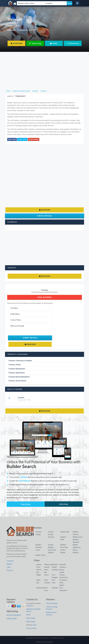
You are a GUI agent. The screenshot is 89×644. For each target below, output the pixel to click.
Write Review (73, 43)
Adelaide (63, 564)
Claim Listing (35, 43)
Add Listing (63, 504)
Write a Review (45, 216)
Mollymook (40, 588)
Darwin (47, 567)
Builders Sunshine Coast (39, 547)
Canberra (63, 567)
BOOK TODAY (12, 139)
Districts (10, 570)
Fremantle (63, 580)
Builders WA (65, 532)
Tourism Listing (52, 603)
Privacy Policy (31, 628)
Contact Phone (16, 320)
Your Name (14, 308)
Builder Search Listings (44, 642)
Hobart (54, 567)
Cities (9, 567)
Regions (10, 564)
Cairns (46, 575)
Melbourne (48, 564)
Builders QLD (78, 537)
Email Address (15, 314)
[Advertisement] (45, 75)
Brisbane (55, 564)
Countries (10, 561)
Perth (38, 567)
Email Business (34, 139)
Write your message (17, 326)
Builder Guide (40, 555)
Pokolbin (55, 588)
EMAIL (54, 43)
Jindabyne (55, 570)
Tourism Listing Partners (51, 534)
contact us (30, 606)
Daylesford (64, 577)
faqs (35, 625)
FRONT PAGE (12, 619)
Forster (62, 575)
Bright (39, 575)
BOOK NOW (16, 43)
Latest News (31, 618)
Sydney (39, 564)
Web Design (31, 621)
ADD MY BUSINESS (14, 615)
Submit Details (30, 338)
